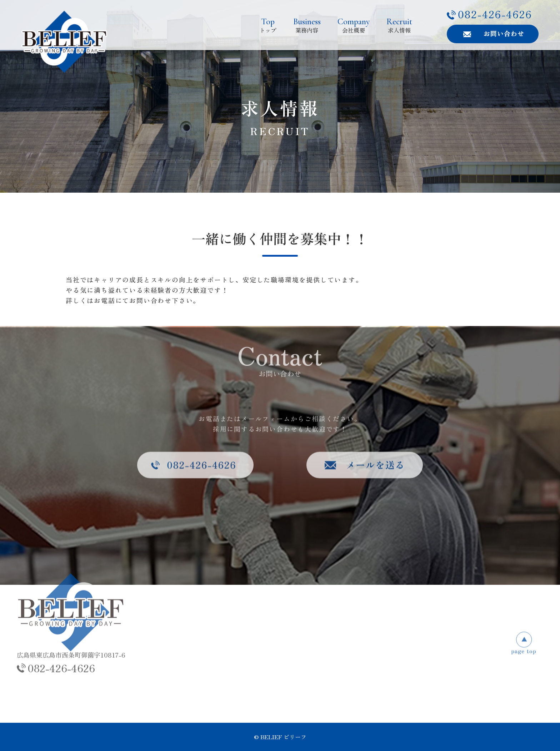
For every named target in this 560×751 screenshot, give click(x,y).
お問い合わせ (388, 650)
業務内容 (307, 25)
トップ (268, 25)
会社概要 (354, 25)
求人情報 (399, 25)
